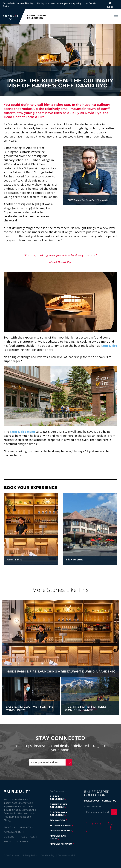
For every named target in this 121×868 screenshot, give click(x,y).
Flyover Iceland (61, 821)
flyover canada (61, 816)
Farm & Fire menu (22, 422)
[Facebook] (86, 814)
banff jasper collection (59, 796)
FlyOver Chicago (61, 835)
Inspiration (27, 818)
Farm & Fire (109, 336)
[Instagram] (102, 814)
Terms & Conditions (68, 846)
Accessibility (24, 832)
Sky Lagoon (57, 811)
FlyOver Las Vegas (58, 828)
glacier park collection (59, 804)
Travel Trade (27, 827)
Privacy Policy (30, 846)
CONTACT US (109, 791)
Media (7, 832)
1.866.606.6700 (92, 791)
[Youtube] (110, 814)
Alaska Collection (57, 788)
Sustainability (13, 823)
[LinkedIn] (86, 821)
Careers (9, 827)
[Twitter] (94, 814)
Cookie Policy (48, 846)
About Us (9, 818)
